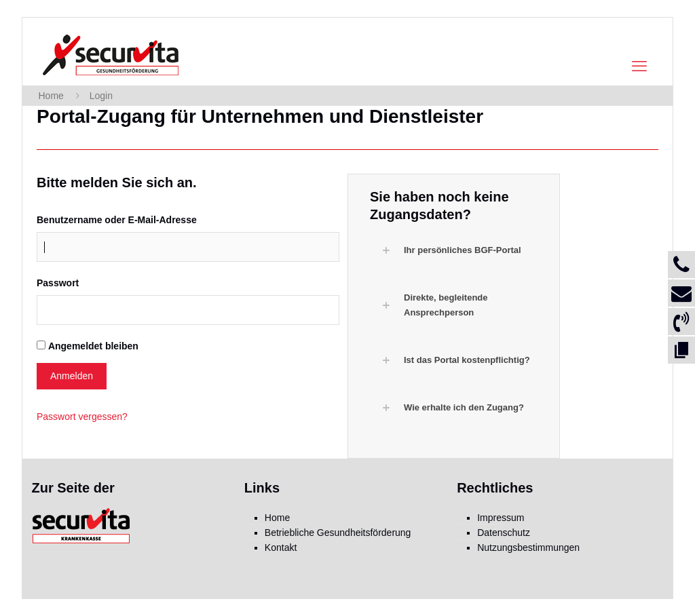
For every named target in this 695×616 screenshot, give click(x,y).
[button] (461, 250)
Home (51, 96)
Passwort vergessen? (82, 417)
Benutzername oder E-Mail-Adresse (117, 220)
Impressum (501, 518)
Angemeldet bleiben (93, 346)
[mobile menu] (639, 66)
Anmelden (72, 376)
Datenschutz (504, 533)
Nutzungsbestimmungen (528, 547)
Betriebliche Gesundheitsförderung (338, 533)
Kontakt (281, 547)
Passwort (58, 283)
